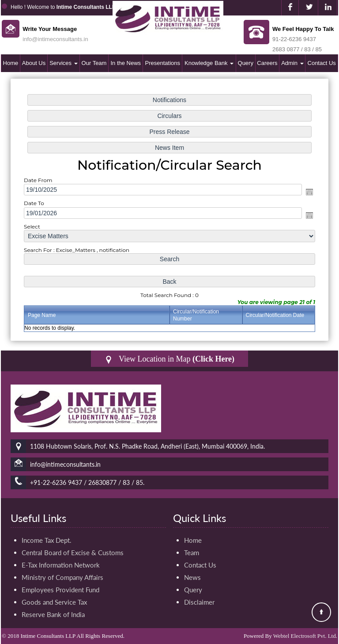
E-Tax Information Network (61, 565)
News (192, 577)
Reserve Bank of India (53, 614)
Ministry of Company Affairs (62, 577)
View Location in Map (169, 359)
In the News (126, 63)
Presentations (163, 63)
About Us (34, 63)
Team (192, 553)
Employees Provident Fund (60, 590)
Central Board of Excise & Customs (73, 553)
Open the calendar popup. (309, 192)
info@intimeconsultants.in (55, 39)
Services (63, 63)
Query (246, 63)
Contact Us (322, 63)
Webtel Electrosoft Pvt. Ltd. (305, 636)
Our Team (94, 63)
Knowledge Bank (209, 63)
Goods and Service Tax (54, 602)
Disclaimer (199, 602)
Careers (267, 63)
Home (11, 63)
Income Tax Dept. (47, 540)
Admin (292, 63)
